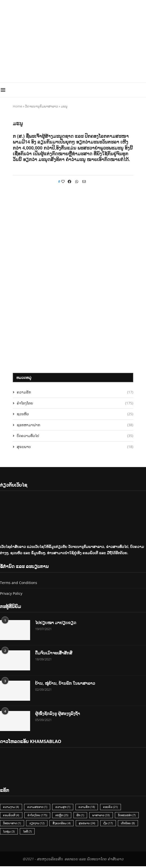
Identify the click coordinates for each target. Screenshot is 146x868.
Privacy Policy (11, 593)
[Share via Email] (84, 181)
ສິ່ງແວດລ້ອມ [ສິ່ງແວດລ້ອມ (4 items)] (63, 825)
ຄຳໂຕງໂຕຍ (75, 403)
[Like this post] (63, 181)
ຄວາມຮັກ (75, 392)
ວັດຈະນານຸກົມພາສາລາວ (42, 106)
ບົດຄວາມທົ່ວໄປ (75, 436)
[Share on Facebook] (69, 181)
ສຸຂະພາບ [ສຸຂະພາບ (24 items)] (88, 825)
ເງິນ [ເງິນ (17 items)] (110, 825)
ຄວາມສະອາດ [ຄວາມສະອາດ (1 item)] (38, 807)
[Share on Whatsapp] (77, 181)
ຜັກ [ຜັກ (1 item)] (82, 816)
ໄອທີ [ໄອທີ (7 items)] (28, 833)
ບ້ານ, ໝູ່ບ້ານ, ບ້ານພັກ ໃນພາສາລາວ (65, 683)
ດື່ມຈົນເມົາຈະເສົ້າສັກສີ (54, 653)
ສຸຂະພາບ (75, 447)
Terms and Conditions (19, 583)
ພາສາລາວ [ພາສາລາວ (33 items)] (103, 816)
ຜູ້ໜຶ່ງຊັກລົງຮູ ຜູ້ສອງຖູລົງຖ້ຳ (58, 714)
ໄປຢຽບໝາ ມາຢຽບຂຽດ (56, 623)
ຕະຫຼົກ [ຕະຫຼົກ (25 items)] (63, 816)
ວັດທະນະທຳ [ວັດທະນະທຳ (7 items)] (129, 816)
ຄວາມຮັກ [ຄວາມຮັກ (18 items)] (88, 807)
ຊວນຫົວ (75, 414)
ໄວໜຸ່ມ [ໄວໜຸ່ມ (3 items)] (9, 833)
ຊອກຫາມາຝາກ (75, 425)
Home (17, 106)
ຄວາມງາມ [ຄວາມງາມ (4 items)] (11, 807)
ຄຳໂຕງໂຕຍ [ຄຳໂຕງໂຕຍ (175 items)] (38, 816)
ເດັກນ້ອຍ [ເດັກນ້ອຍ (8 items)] (130, 825)
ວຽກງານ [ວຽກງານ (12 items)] (37, 825)
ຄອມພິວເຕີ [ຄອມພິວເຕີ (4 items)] (11, 816)
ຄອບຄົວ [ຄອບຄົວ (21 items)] (112, 807)
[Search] (143, 90)
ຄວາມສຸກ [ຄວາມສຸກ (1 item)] (64, 807)
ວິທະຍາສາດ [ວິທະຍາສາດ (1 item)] (12, 825)
